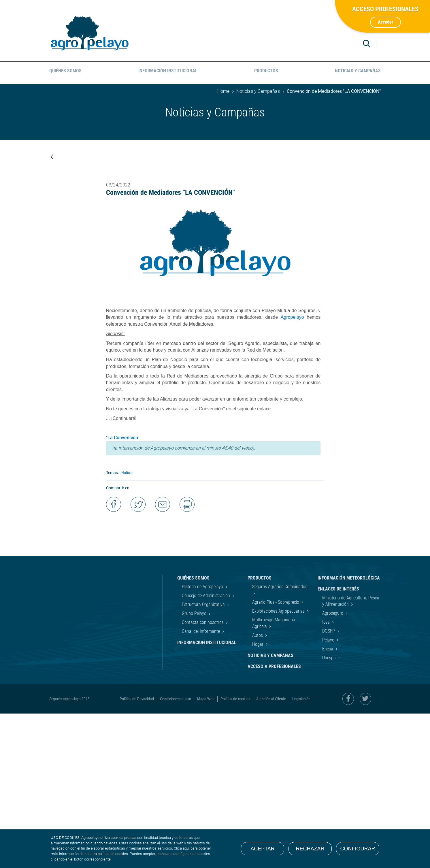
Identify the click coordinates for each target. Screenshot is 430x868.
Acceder (385, 22)
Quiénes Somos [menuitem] (65, 71)
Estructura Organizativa (204, 759)
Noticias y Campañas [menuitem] (358, 71)
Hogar (258, 799)
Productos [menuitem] (266, 71)
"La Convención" (123, 592)
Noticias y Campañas (258, 91)
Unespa (330, 812)
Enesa (328, 803)
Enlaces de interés (338, 743)
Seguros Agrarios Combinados (280, 741)
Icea (327, 777)
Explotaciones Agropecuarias (279, 765)
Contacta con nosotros (203, 777)
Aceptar (263, 849)
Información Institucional (207, 797)
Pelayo (329, 794)
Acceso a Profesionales (274, 821)
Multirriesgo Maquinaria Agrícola (274, 777)
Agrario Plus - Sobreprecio (276, 756)
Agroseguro (333, 768)
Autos (258, 790)
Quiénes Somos (193, 732)
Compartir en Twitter (138, 659)
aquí (186, 848)
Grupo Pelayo (195, 768)
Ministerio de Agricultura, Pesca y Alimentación (351, 755)
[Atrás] (52, 157)
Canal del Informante (201, 786)
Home (223, 91)
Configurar (358, 849)
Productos (260, 732)
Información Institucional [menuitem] (168, 71)
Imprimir (187, 659)
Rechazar (310, 849)
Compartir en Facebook (114, 659)
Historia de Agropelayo (203, 741)
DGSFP (329, 785)
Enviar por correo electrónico (163, 659)
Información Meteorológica (349, 732)
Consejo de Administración (206, 750)
